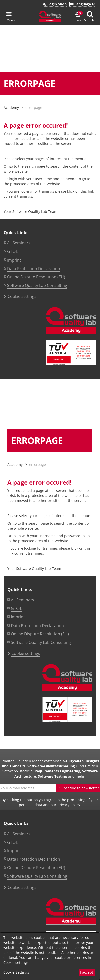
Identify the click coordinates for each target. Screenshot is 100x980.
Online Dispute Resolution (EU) (40, 634)
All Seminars (23, 600)
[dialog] (50, 956)
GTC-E (17, 608)
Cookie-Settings (16, 972)
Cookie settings (26, 653)
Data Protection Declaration (37, 626)
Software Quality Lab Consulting (41, 642)
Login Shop (55, 4)
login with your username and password (47, 536)
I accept (87, 972)
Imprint (18, 617)
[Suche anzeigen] (90, 14)
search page (39, 523)
